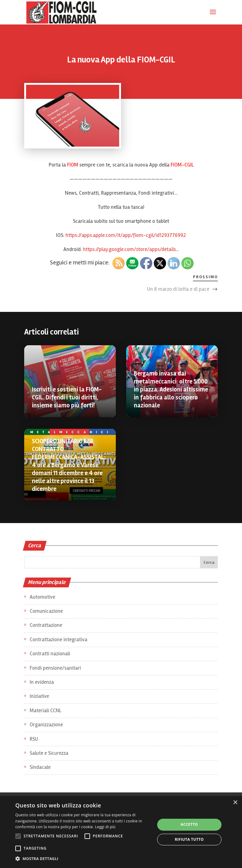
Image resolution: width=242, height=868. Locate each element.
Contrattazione (46, 625)
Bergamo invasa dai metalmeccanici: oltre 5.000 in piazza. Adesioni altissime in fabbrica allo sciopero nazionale (171, 389)
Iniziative (39, 696)
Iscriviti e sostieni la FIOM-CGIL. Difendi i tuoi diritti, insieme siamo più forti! (67, 397)
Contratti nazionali (50, 654)
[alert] (121, 832)
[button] (83, 859)
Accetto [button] (189, 824)
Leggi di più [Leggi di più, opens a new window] (105, 827)
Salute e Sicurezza (49, 753)
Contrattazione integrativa (59, 640)
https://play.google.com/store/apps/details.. (130, 249)
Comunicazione (46, 611)
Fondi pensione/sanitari (55, 668)
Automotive (42, 597)
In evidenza (42, 682)
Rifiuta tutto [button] (189, 839)
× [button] (235, 803)
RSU (34, 739)
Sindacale (40, 767)
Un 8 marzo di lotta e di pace (178, 289)
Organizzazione (46, 725)
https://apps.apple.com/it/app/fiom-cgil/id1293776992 (126, 235)
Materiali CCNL (45, 711)
